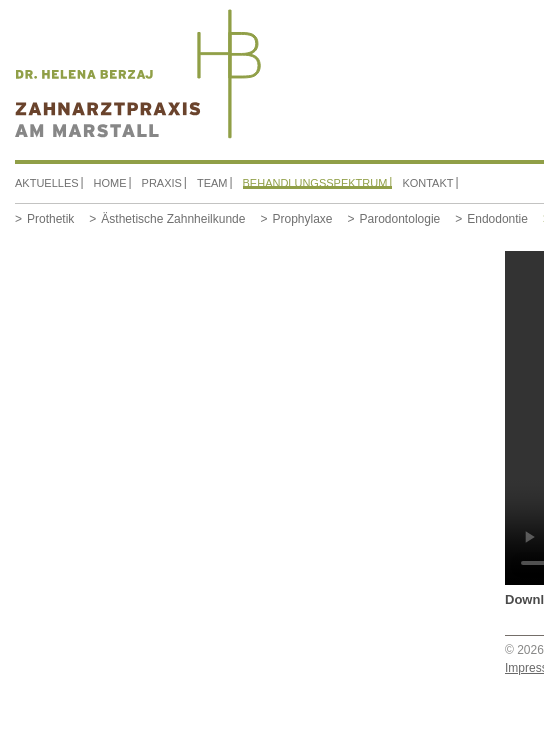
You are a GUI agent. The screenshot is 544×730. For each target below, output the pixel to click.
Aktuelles (47, 183)
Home (110, 183)
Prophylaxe (302, 219)
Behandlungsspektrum (315, 183)
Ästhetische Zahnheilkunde (173, 219)
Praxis (162, 183)
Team (212, 183)
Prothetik (50, 219)
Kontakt (427, 183)
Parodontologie (400, 219)
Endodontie (497, 219)
